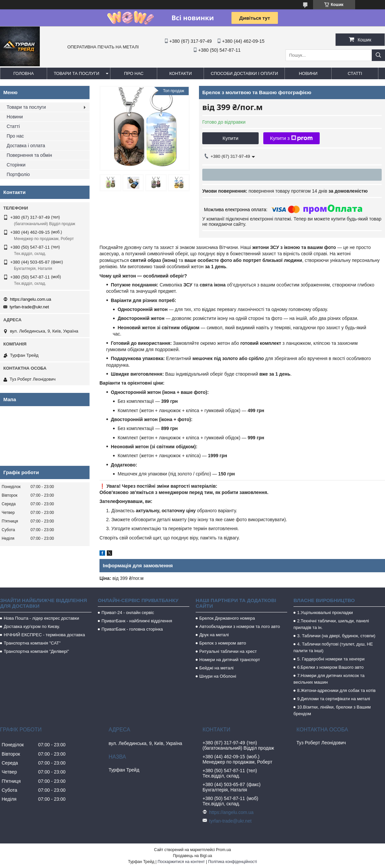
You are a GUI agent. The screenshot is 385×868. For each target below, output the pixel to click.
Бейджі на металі (216, 668)
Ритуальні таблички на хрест (228, 651)
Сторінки (16, 165)
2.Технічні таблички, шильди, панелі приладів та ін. (331, 624)
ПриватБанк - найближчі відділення (137, 621)
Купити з (291, 138)
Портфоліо (18, 174)
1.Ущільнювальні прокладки (325, 613)
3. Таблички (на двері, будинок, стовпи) (336, 636)
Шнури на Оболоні (218, 676)
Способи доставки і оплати (244, 73)
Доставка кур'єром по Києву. (32, 626)
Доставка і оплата (26, 146)
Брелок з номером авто (223, 643)
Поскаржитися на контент (181, 862)
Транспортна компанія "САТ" (32, 643)
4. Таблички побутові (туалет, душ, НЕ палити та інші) (333, 647)
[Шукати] (378, 55)
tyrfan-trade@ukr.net (29, 307)
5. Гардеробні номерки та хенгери (331, 659)
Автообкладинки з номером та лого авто (240, 626)
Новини (308, 73)
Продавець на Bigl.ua (192, 856)
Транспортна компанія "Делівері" (36, 651)
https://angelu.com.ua (31, 299)
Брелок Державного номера (227, 618)
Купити (230, 138)
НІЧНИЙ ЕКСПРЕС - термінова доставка (44, 635)
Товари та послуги (76, 73)
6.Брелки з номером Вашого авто (330, 667)
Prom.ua (223, 850)
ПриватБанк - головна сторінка (132, 629)
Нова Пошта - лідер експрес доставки (41, 618)
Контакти (180, 73)
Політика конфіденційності (232, 862)
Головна (24, 73)
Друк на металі (214, 635)
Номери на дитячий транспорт (230, 660)
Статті (355, 73)
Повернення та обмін (29, 155)
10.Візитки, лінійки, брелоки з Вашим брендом (332, 710)
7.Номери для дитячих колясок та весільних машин (329, 679)
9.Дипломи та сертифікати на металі (334, 699)
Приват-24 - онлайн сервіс (128, 613)
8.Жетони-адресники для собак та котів (336, 690)
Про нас (134, 73)
